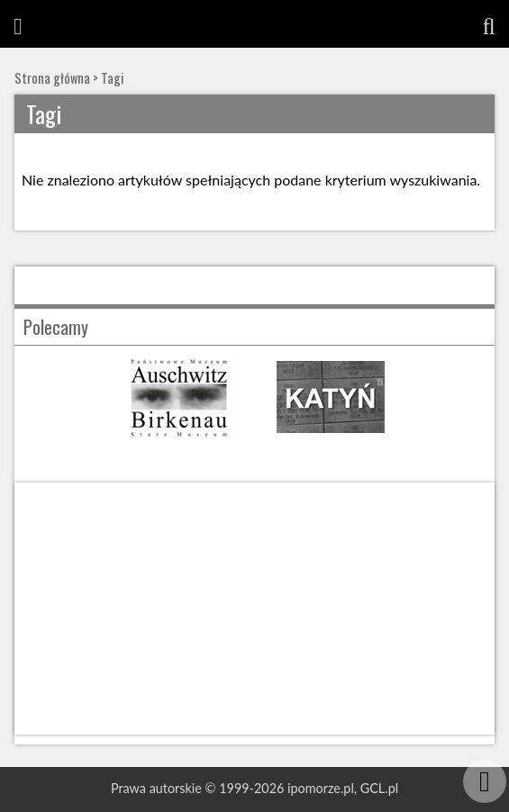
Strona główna (52, 78)
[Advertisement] (254, 609)
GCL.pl (379, 788)
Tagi (112, 78)
